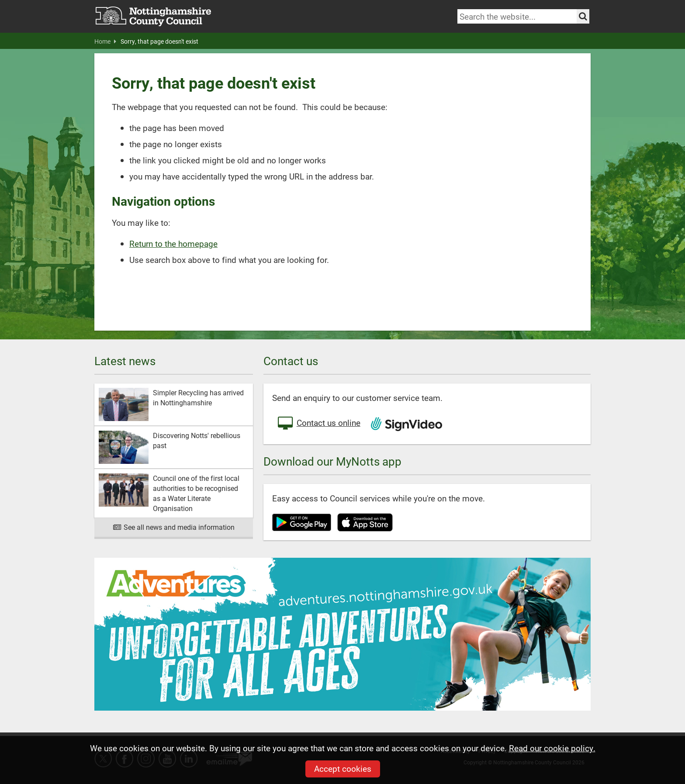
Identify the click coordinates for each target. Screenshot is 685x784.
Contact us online (318, 424)
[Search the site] (583, 16)
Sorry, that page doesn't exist (159, 41)
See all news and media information (174, 527)
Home (105, 41)
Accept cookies (343, 768)
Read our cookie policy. (552, 748)
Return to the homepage (173, 243)
